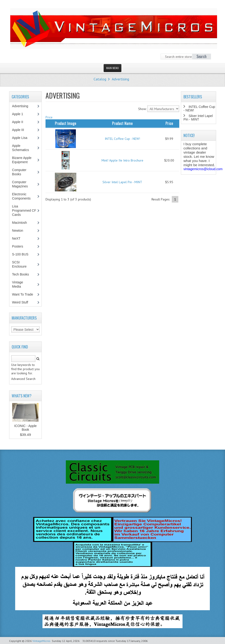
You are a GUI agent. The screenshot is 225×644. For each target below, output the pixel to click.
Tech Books (24, 274)
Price (49, 117)
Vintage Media (19, 284)
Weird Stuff (23, 302)
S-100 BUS (23, 254)
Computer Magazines (23, 184)
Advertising (120, 79)
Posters (20, 246)
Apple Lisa (23, 138)
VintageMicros (41, 641)
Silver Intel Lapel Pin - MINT (122, 182)
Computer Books (20, 172)
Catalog (100, 79)
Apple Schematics (23, 148)
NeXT (16, 238)
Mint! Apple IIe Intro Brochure (122, 160)
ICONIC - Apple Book (25, 428)
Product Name (122, 123)
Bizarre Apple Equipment (22, 160)
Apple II (20, 122)
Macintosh (22, 223)
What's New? (22, 396)
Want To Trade (23, 294)
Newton (18, 231)
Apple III (21, 130)
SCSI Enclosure (22, 264)
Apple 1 (20, 114)
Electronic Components (24, 196)
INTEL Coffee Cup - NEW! (122, 139)
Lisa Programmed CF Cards (24, 210)
